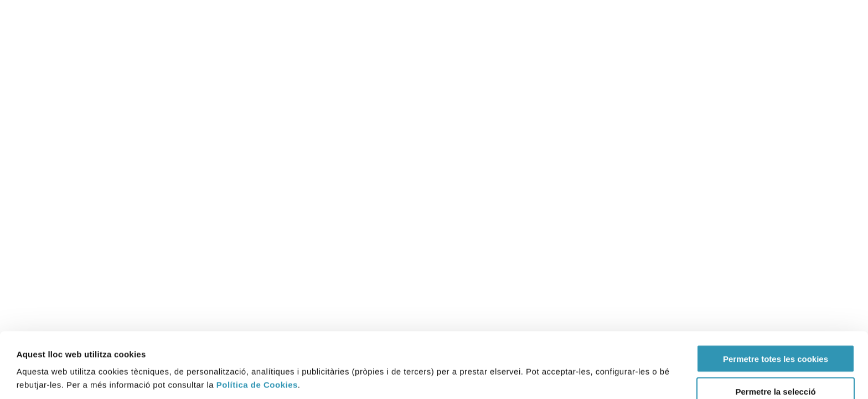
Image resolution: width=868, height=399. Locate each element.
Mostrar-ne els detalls (509, 359)
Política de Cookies (257, 323)
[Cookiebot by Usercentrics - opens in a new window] (62, 377)
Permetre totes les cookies (776, 297)
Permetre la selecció (775, 330)
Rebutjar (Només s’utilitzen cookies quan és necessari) (775, 367)
